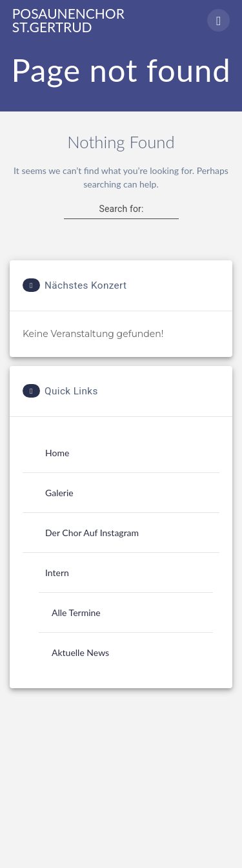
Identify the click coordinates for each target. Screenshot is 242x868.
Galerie (59, 493)
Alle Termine (76, 612)
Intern (57, 573)
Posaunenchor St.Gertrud (68, 20)
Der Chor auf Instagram (92, 533)
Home (57, 453)
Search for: (121, 209)
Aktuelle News (80, 652)
